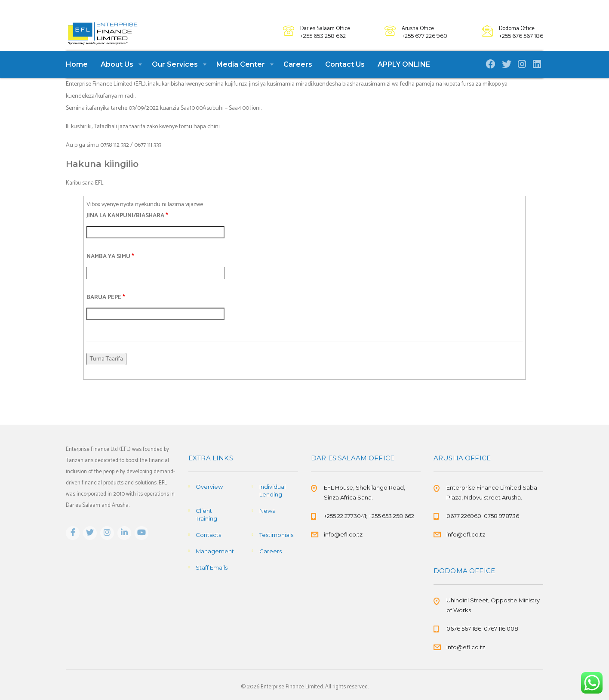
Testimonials (276, 535)
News (267, 511)
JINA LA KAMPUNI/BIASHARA (127, 229)
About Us (117, 78)
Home (77, 78)
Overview (209, 487)
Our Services (175, 78)
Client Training (206, 515)
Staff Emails (212, 567)
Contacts (208, 535)
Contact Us (345, 78)
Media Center (241, 78)
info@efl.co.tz (343, 534)
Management (215, 551)
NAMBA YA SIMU (110, 270)
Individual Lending (272, 490)
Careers (298, 78)
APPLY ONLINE (404, 78)
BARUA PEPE (106, 311)
